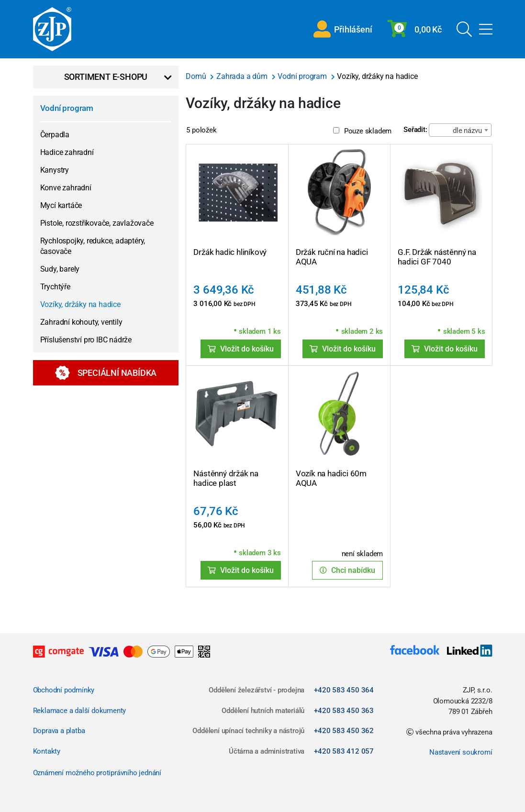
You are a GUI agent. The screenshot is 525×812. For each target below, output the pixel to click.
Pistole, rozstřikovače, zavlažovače (97, 223)
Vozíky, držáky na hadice (80, 304)
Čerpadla (55, 135)
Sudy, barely (60, 269)
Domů (197, 76)
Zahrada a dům (243, 76)
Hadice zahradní (67, 152)
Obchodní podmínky (64, 690)
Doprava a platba (59, 731)
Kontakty (47, 751)
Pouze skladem (362, 131)
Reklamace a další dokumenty (80, 711)
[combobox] (460, 130)
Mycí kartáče (61, 205)
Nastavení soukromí (461, 752)
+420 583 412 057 (344, 751)
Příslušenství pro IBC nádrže (86, 340)
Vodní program (67, 108)
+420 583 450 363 (344, 711)
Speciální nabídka (106, 373)
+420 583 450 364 (344, 690)
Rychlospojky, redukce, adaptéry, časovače (93, 246)
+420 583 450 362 (344, 731)
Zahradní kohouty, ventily (81, 322)
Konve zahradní (66, 188)
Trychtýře (55, 287)
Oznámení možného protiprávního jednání (97, 773)
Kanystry (55, 170)
